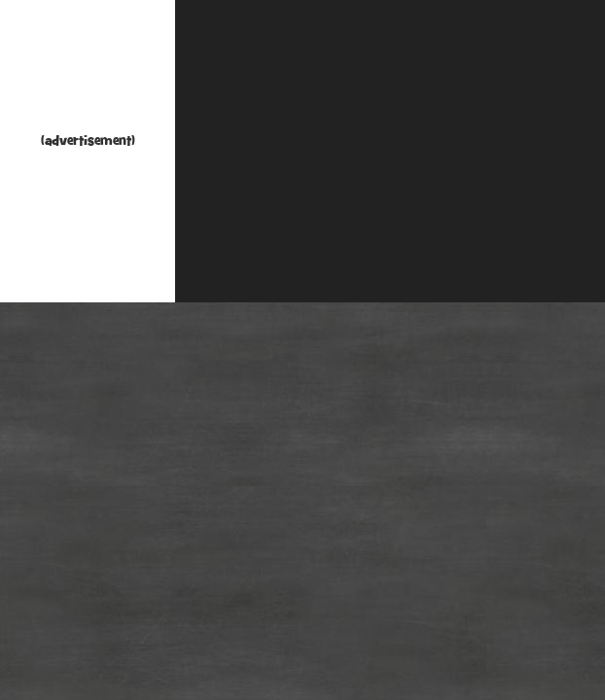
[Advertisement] (88, 70)
